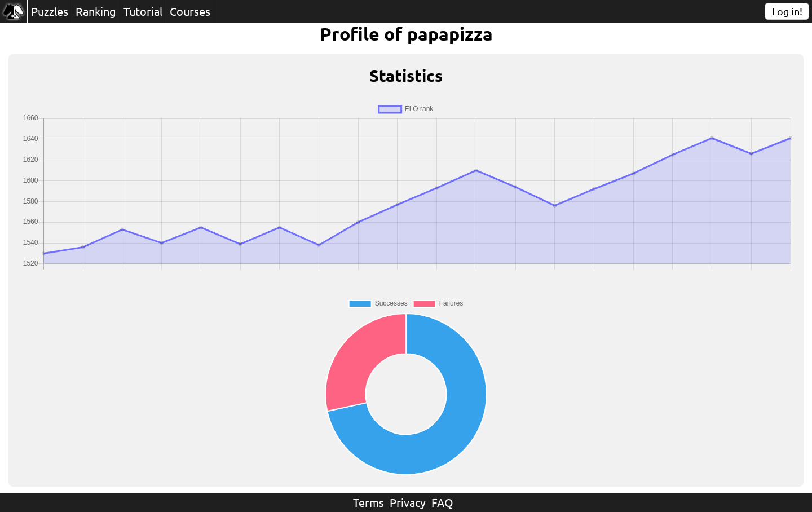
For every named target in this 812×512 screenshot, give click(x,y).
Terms (369, 502)
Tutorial (143, 11)
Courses (190, 11)
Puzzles (50, 11)
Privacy (408, 502)
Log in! (787, 11)
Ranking (96, 11)
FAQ (442, 502)
